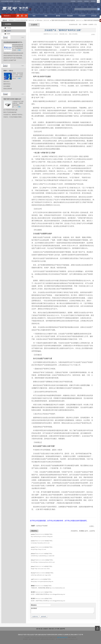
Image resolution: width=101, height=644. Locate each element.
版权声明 (63, 629)
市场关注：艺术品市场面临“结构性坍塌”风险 (15, 117)
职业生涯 (7, 16)
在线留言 (46, 629)
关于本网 (57, 629)
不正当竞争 (82, 16)
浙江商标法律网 (73, 635)
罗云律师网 (65, 635)
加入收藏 (17, 1)
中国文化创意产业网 (32, 635)
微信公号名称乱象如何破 (10, 112)
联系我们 (93, 1)
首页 (80, 25)
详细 (19, 50)
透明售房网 (54, 635)
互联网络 (73, 1)
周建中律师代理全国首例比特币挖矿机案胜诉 (66, 20)
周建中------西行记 (8, 71)
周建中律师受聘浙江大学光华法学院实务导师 (18, 20)
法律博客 (60, 635)
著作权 (58, 16)
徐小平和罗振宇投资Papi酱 (10, 110)
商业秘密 (70, 16)
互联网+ (8, 34)
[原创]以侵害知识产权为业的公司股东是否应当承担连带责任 (19, 56)
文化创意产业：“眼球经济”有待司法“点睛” (15, 115)
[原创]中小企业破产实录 (10, 60)
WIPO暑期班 (7, 86)
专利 (34, 16)
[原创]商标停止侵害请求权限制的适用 (13, 53)
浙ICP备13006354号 (62, 637)
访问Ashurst (42, 20)
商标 (46, 16)
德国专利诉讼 (7, 84)
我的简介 (18, 16)
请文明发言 (63, 610)
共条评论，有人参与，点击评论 (83, 531)
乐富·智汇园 (39, 629)
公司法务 (94, 16)
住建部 (39, 635)
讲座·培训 (51, 629)
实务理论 (80, 1)
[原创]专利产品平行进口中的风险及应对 (14, 58)
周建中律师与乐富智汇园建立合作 (12, 99)
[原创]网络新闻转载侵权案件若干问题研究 (14, 42)
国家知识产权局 (22, 635)
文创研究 (9, 31)
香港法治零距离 (8, 89)
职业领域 (22, 16)
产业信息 (9, 28)
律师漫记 (87, 1)
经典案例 (26, 16)
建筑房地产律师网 (46, 635)
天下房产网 (80, 635)
